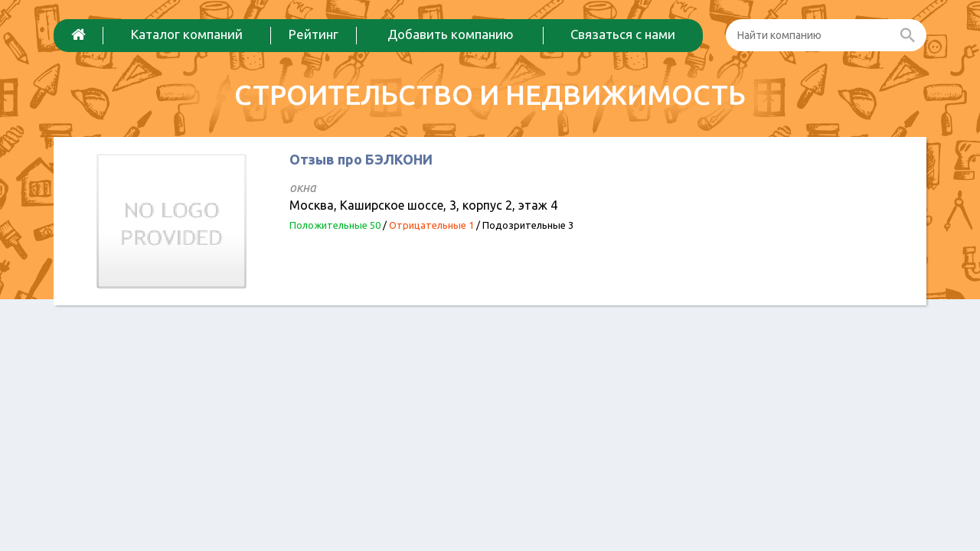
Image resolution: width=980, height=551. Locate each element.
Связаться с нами (623, 34)
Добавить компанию (451, 34)
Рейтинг (314, 34)
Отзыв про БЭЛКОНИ (361, 159)
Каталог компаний (187, 34)
